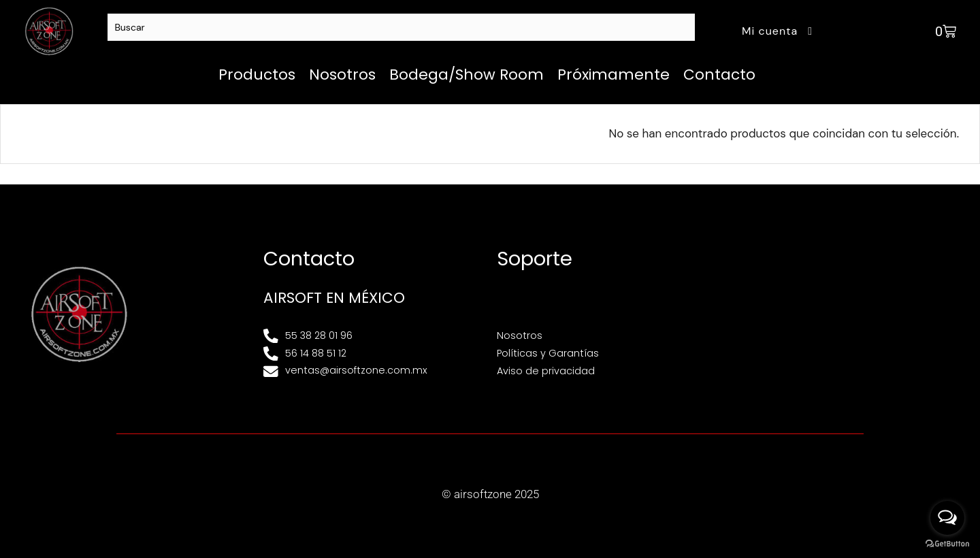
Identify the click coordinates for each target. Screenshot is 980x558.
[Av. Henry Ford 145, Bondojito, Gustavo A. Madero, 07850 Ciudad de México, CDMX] (840, 314)
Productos (257, 75)
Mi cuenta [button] (779, 31)
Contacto (719, 75)
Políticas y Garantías (548, 353)
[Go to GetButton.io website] (947, 544)
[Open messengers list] (947, 518)
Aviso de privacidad (546, 371)
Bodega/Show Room (467, 75)
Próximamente (614, 75)
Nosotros (342, 75)
